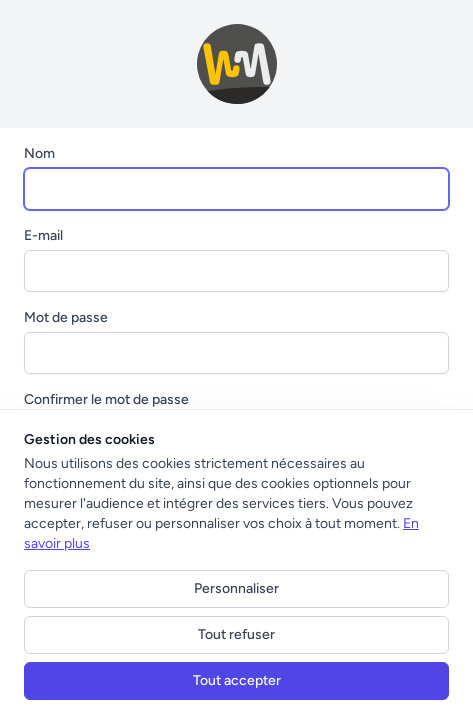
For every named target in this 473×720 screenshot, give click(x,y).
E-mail (43, 235)
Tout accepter (237, 680)
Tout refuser (236, 634)
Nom (39, 153)
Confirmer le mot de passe (106, 399)
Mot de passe (66, 317)
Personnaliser (236, 588)
